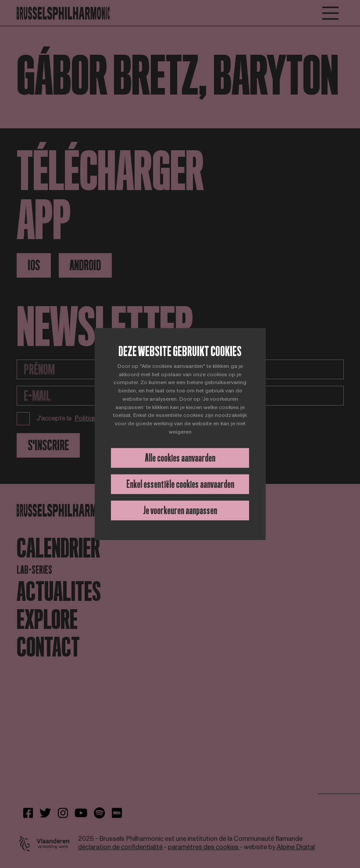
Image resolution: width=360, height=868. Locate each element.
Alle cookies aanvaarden (180, 458)
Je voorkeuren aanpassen (180, 510)
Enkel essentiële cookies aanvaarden (180, 484)
